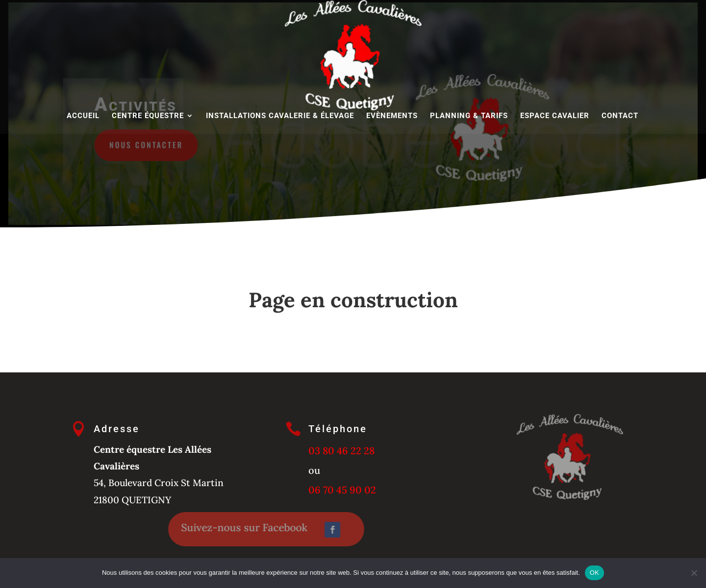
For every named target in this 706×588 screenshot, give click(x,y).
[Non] (694, 573)
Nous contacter (148, 145)
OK (594, 573)
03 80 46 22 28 (341, 451)
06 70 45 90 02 (342, 490)
